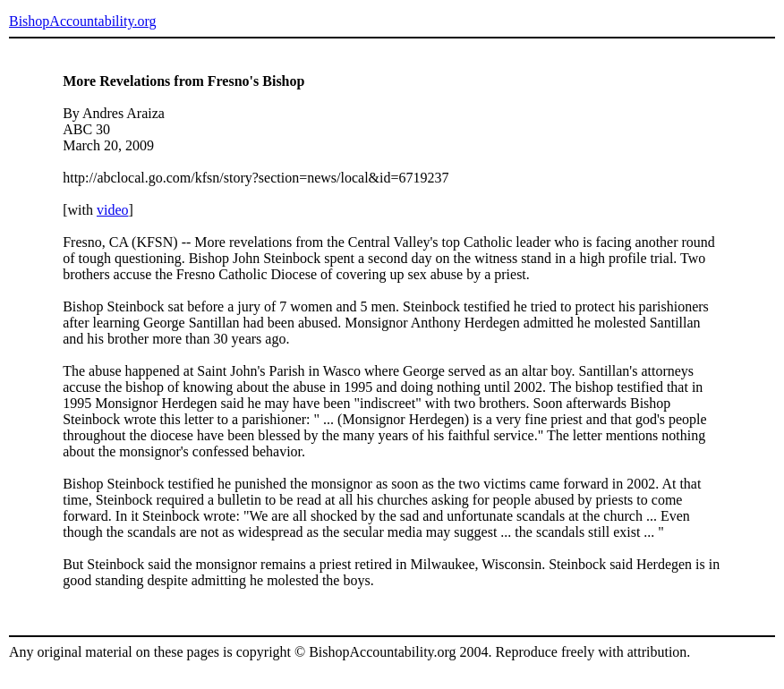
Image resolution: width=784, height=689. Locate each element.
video (113, 210)
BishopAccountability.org (82, 21)
